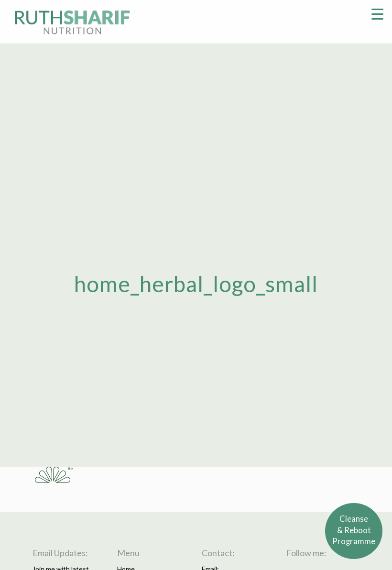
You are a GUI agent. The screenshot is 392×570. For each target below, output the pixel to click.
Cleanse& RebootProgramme (354, 531)
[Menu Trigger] (377, 13)
